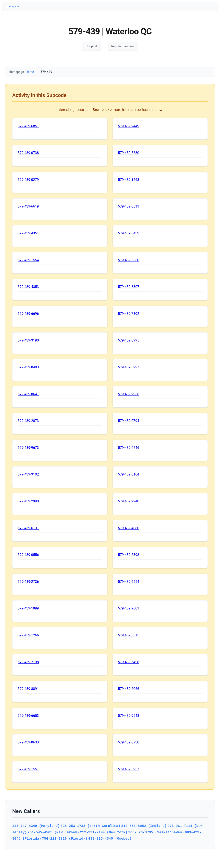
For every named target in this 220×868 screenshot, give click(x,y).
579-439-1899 (28, 608)
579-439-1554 (28, 260)
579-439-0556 (28, 555)
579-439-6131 (28, 528)
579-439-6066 (129, 689)
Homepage (12, 6)
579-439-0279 (28, 180)
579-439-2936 (129, 394)
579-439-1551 (28, 769)
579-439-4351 (28, 233)
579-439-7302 (129, 314)
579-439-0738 (28, 153)
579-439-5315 (129, 635)
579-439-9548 (129, 716)
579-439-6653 (28, 716)
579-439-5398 (129, 555)
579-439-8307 (129, 287)
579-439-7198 (28, 662)
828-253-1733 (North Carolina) (90, 826)
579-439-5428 (129, 662)
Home (30, 72)
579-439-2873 (28, 421)
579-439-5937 (129, 769)
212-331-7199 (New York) (104, 832)
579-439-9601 (129, 608)
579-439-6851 (28, 126)
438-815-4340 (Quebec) (110, 839)
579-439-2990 (28, 501)
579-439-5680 (129, 153)
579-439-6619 (28, 206)
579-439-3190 (28, 340)
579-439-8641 (28, 394)
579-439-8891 (28, 689)
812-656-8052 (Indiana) (144, 826)
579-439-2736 (28, 582)
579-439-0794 (129, 421)
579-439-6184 (129, 474)
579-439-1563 (129, 180)
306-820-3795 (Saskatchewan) (156, 832)
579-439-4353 (28, 287)
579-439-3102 (28, 474)
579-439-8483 (28, 367)
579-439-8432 (129, 233)
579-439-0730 (129, 742)
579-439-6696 (28, 314)
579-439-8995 (129, 340)
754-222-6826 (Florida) (65, 839)
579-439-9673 (28, 448)
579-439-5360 (129, 260)
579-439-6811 (129, 206)
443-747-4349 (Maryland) (36, 826)
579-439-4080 (129, 528)
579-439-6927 (129, 367)
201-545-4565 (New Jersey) (53, 832)
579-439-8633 (28, 742)
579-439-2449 (129, 126)
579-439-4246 (129, 448)
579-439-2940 (129, 501)
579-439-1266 (28, 635)
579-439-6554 (129, 582)
